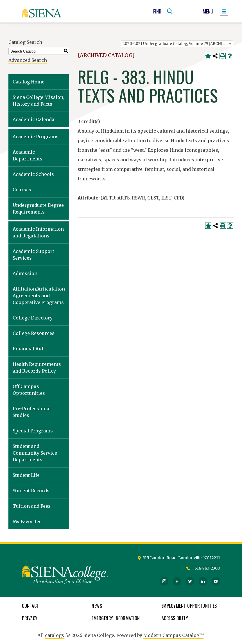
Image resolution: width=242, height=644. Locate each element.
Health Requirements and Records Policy (37, 368)
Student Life (26, 475)
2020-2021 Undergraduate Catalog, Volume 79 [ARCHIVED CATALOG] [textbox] (178, 44)
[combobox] (177, 44)
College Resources (34, 333)
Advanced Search (28, 60)
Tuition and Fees (32, 506)
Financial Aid (28, 349)
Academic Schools (33, 174)
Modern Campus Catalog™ (173, 635)
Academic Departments (28, 155)
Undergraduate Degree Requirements (38, 208)
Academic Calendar (35, 119)
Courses (22, 190)
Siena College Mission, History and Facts (39, 101)
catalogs (55, 635)
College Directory (33, 318)
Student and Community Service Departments (35, 453)
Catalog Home (29, 82)
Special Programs (33, 431)
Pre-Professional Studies (32, 412)
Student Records (31, 491)
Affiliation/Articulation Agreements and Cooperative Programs (39, 296)
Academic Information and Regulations (38, 232)
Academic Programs (36, 137)
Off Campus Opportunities (29, 390)
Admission (25, 273)
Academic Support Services (33, 255)
